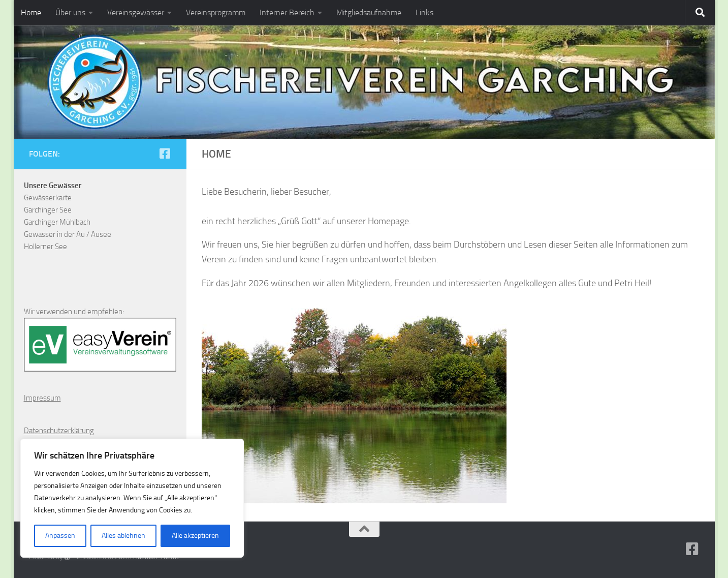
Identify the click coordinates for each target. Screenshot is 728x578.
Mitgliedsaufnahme (369, 12)
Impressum (42, 398)
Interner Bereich (287, 12)
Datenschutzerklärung (59, 431)
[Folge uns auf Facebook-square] (165, 154)
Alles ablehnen (123, 536)
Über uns (70, 12)
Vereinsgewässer (136, 12)
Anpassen (60, 536)
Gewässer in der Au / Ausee (68, 234)
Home (31, 12)
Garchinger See (48, 210)
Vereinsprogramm (216, 12)
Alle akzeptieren (195, 536)
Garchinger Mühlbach (57, 222)
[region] (132, 498)
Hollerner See (45, 247)
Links (424, 12)
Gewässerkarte (48, 198)
